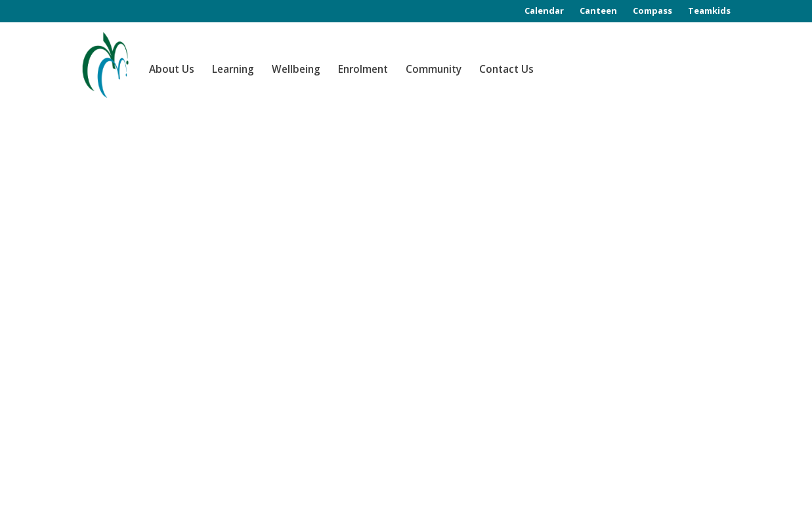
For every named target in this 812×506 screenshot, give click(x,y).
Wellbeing (296, 69)
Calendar (544, 11)
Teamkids (709, 11)
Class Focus (130, 495)
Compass (652, 11)
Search (709, 156)
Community (434, 69)
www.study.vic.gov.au (451, 415)
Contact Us (506, 69)
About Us (172, 69)
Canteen (598, 11)
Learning (233, 69)
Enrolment (363, 69)
